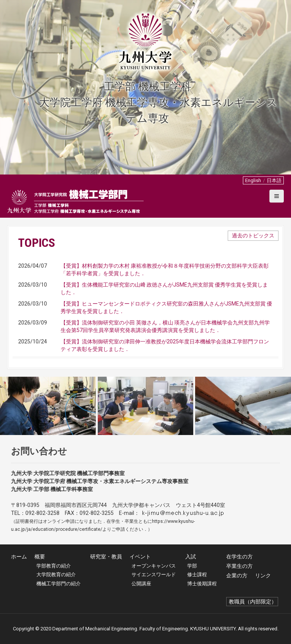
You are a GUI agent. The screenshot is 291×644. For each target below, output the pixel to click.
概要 (40, 557)
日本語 (274, 180)
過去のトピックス (253, 235)
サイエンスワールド (154, 575)
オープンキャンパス (154, 566)
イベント (140, 557)
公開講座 (141, 584)
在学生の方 (239, 557)
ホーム (19, 557)
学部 (192, 566)
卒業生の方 (239, 566)
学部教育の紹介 (54, 566)
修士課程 (197, 575)
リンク (263, 575)
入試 (191, 557)
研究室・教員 (106, 557)
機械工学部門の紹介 (59, 584)
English (253, 180)
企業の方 (237, 575)
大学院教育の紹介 (56, 575)
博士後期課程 (202, 584)
